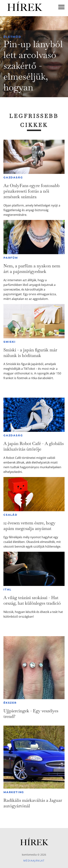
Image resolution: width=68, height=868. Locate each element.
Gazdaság (13, 177)
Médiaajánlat (34, 861)
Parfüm (11, 258)
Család (10, 515)
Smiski (10, 342)
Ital (7, 590)
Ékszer (10, 703)
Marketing (14, 792)
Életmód (12, 37)
